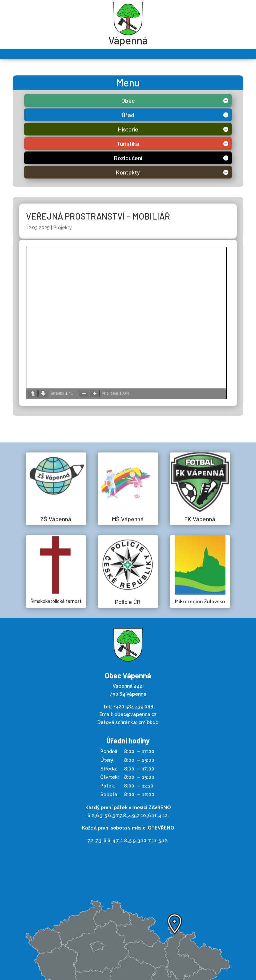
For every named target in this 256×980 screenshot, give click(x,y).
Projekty (63, 228)
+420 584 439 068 (133, 707)
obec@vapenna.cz (135, 714)
